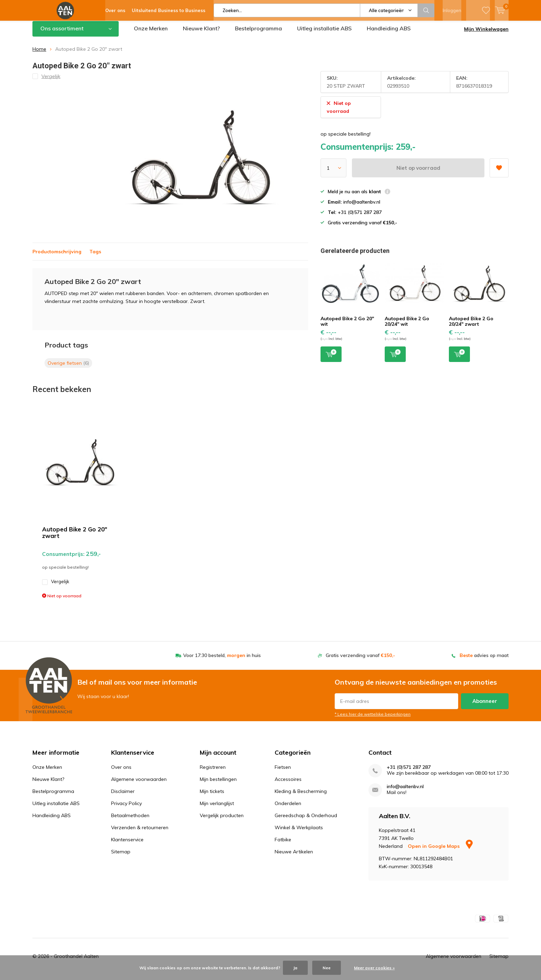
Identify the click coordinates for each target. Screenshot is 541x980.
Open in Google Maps (440, 851)
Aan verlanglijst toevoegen (499, 171)
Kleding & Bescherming (301, 796)
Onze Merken (151, 33)
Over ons (121, 772)
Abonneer (485, 706)
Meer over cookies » (374, 968)
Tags (95, 256)
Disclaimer (123, 796)
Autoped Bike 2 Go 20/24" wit (407, 326)
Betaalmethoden (130, 821)
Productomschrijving (57, 256)
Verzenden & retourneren (140, 833)
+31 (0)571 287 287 (409, 772)
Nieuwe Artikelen (294, 857)
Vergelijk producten (222, 821)
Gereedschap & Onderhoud (306, 821)
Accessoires (288, 784)
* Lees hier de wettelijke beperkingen (373, 719)
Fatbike (283, 845)
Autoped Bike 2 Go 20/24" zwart (471, 326)
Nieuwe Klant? (201, 33)
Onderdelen (288, 808)
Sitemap (121, 857)
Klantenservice (127, 845)
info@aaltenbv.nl (405, 792)
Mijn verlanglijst (217, 808)
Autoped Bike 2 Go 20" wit (347, 326)
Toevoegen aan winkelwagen (331, 359)
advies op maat (484, 660)
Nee (327, 968)
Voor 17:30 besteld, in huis (222, 660)
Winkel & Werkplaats (299, 833)
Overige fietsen (68, 368)
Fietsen (283, 772)
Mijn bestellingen (218, 784)
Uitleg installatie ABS (324, 33)
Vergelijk (56, 587)
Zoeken (426, 10)
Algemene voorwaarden (139, 784)
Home (39, 54)
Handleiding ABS (389, 33)
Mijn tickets (212, 796)
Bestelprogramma (258, 33)
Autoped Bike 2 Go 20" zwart (75, 538)
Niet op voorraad (418, 173)
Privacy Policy (126, 808)
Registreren (213, 772)
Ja (295, 968)
